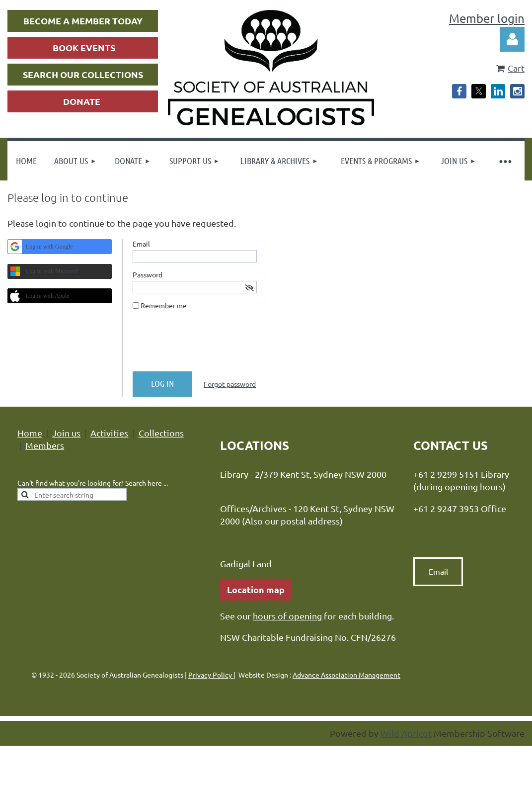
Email (438, 571)
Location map (256, 589)
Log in (512, 39)
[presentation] (208, 345)
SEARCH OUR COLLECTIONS (83, 74)
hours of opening (287, 616)
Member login (487, 18)
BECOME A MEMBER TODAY (83, 21)
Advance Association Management (346, 675)
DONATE (82, 101)
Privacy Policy (211, 675)
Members (45, 445)
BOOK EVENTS (84, 47)
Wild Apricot (406, 733)
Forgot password (230, 384)
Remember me (164, 305)
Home (30, 433)
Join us (66, 433)
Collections (161, 433)
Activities (109, 433)
